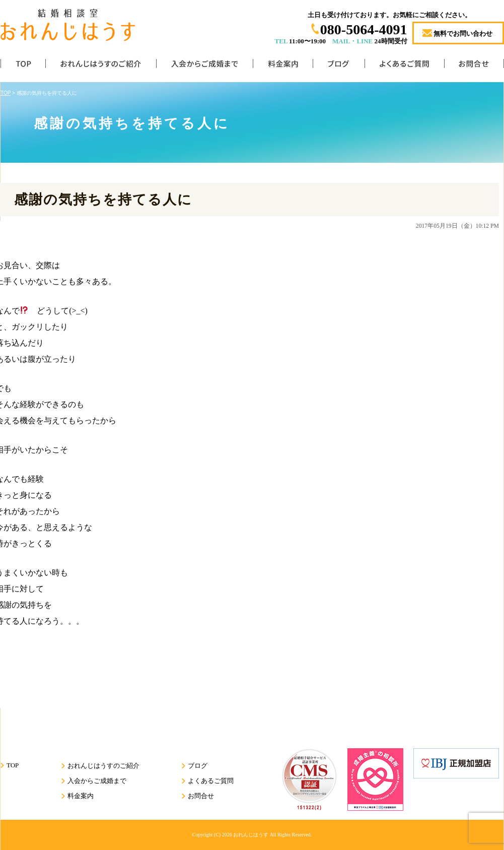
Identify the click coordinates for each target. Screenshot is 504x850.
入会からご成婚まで (204, 66)
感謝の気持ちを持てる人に (103, 200)
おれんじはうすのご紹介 (101, 66)
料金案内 (283, 66)
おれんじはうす (251, 835)
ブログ (339, 66)
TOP (23, 66)
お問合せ (474, 66)
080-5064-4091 (364, 29)
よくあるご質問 (404, 66)
